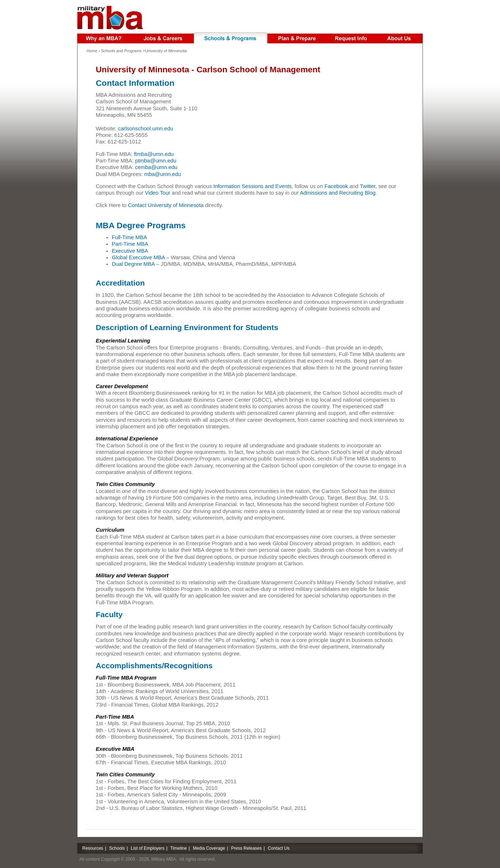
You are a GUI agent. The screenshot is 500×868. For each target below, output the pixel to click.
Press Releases (246, 848)
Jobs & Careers (163, 38)
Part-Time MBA (130, 244)
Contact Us (279, 848)
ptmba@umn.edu (156, 161)
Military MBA (110, 18)
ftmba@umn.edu (154, 154)
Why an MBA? (105, 38)
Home (92, 51)
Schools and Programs (121, 51)
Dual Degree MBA (133, 264)
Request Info (352, 38)
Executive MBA (130, 251)
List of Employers (148, 848)
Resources (93, 848)
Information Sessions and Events (253, 186)
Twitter (367, 186)
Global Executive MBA (138, 257)
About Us (399, 38)
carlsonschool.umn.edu (146, 129)
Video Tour (158, 193)
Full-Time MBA (129, 237)
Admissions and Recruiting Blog (338, 193)
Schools (117, 848)
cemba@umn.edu (156, 167)
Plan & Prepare (298, 38)
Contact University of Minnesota (166, 205)
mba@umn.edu (163, 174)
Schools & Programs (231, 38)
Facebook (336, 186)
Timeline (179, 848)
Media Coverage (209, 848)
